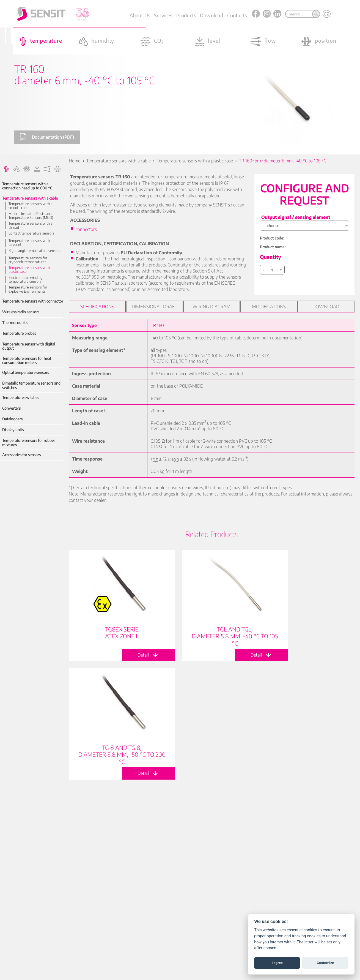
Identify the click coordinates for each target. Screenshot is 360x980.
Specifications (97, 306)
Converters (11, 408)
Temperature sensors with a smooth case (31, 206)
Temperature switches (21, 397)
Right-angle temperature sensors (35, 251)
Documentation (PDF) (47, 137)
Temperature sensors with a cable (30, 198)
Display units (13, 430)
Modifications (269, 306)
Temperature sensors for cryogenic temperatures (28, 260)
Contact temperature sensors (31, 233)
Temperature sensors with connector (33, 301)
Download (211, 15)
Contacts (237, 15)
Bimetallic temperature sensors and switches (31, 385)
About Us (140, 15)
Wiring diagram (211, 306)
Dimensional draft (155, 306)
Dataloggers (12, 419)
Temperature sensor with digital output (29, 346)
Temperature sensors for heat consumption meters (27, 360)
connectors (86, 229)
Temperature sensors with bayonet (29, 243)
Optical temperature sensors (26, 372)
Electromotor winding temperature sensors (25, 280)
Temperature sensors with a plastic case (31, 270)
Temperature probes (19, 333)
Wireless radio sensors (21, 312)
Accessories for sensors (21, 455)
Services (163, 15)
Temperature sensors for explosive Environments (28, 289)
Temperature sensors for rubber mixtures (29, 443)
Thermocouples (15, 322)
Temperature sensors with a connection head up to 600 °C (27, 186)
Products (186, 15)
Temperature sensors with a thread (31, 225)
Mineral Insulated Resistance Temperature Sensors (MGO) (31, 216)
